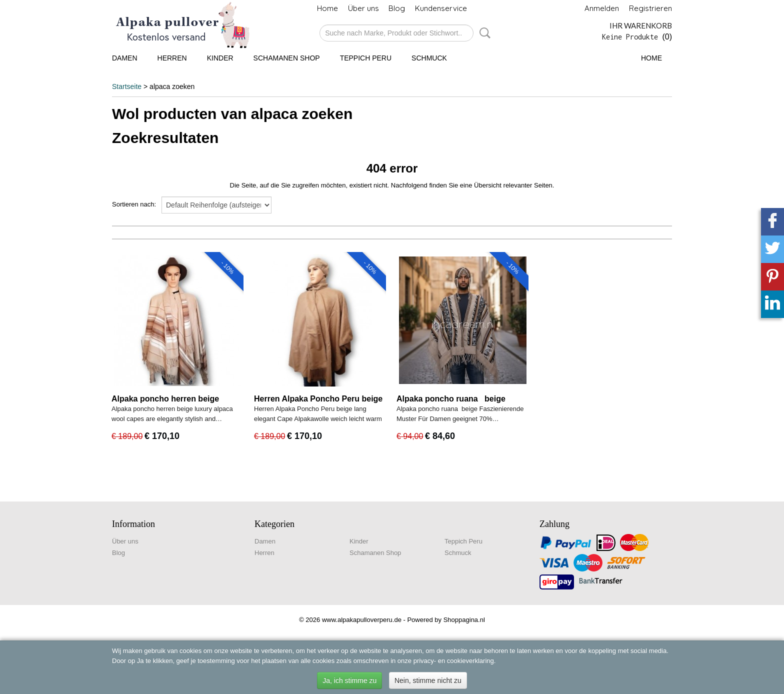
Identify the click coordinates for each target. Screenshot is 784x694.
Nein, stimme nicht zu (428, 680)
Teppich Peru (366, 58)
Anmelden (602, 8)
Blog (397, 8)
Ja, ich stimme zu (349, 680)
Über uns (363, 8)
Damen (125, 58)
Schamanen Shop (287, 58)
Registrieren (650, 8)
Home (327, 8)
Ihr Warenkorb (641, 25)
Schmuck (429, 58)
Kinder (220, 58)
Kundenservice (441, 8)
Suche (483, 33)
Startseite (127, 86)
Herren (172, 58)
